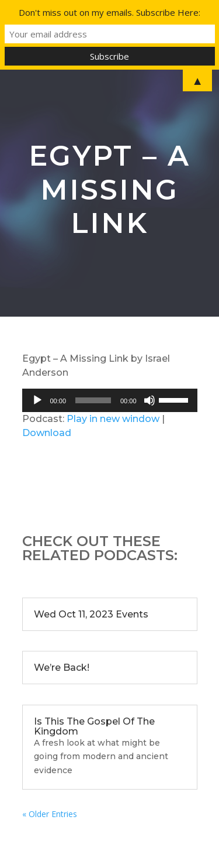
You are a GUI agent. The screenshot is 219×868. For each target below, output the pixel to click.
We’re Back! (62, 668)
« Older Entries (50, 814)
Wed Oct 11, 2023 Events (91, 614)
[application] (110, 400)
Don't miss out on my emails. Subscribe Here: (109, 12)
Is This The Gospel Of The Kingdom (94, 726)
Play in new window (113, 419)
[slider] (93, 400)
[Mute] (150, 400)
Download (47, 433)
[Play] (37, 400)
